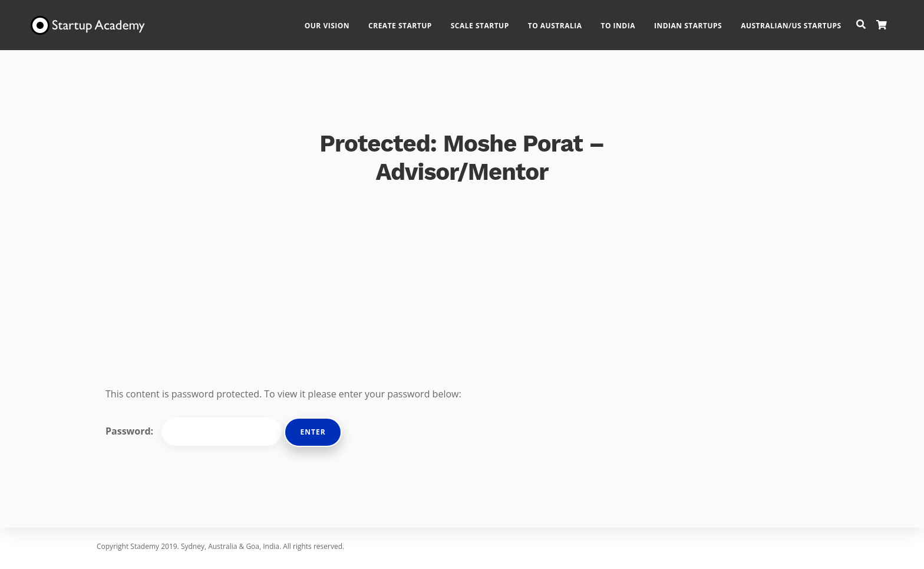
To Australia (566, 21)
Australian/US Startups (802, 21)
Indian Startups (699, 21)
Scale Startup (491, 21)
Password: (194, 432)
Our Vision (338, 21)
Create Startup (411, 21)
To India (629, 21)
